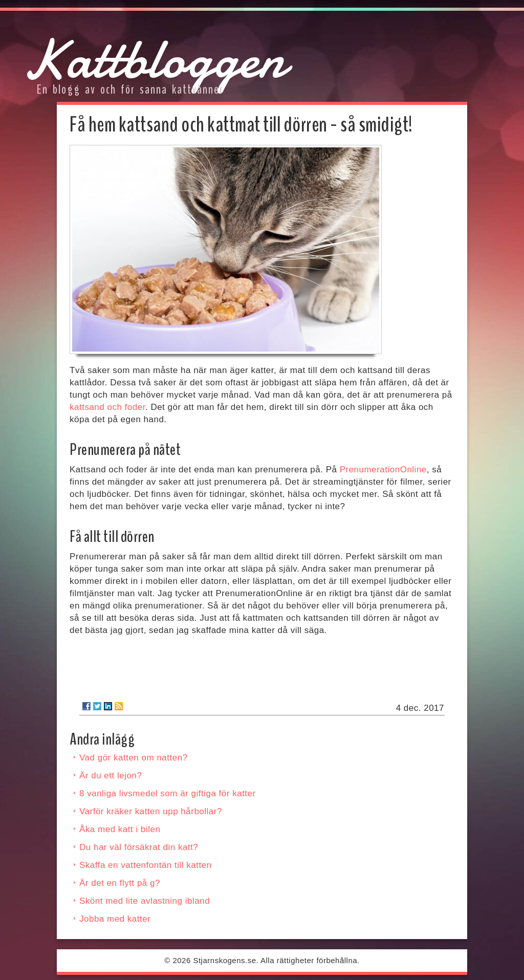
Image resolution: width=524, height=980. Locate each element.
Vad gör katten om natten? (134, 758)
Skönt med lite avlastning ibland (145, 901)
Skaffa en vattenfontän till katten (146, 865)
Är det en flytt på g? (120, 883)
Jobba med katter (115, 919)
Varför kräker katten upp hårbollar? (151, 811)
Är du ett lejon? (111, 776)
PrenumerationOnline (383, 470)
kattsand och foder (107, 407)
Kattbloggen (154, 59)
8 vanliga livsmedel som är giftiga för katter (168, 793)
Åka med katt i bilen (120, 829)
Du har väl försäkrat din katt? (139, 847)
